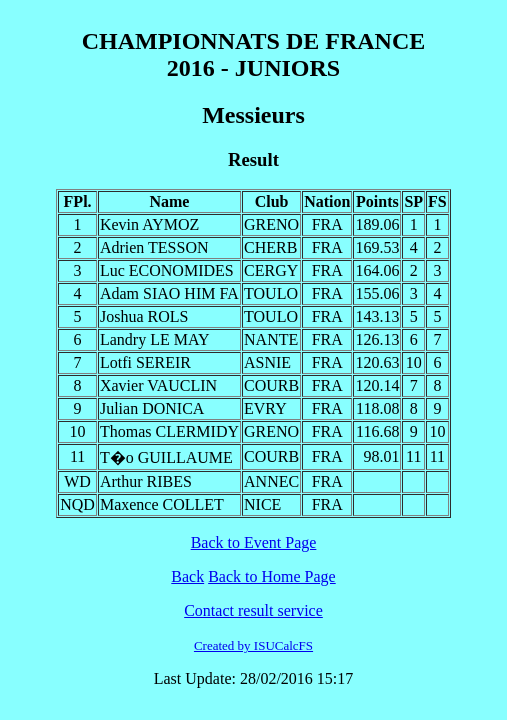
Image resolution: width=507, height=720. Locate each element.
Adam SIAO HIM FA (169, 293)
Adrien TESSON (154, 247)
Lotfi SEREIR (145, 362)
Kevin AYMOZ (149, 224)
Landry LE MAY (155, 339)
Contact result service (253, 610)
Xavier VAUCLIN (158, 385)
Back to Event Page (254, 542)
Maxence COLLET (162, 504)
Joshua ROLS (144, 316)
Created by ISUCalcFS (253, 645)
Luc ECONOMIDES (167, 270)
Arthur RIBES (146, 481)
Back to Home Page (272, 576)
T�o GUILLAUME (166, 457)
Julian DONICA (152, 408)
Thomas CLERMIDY (169, 431)
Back (187, 576)
